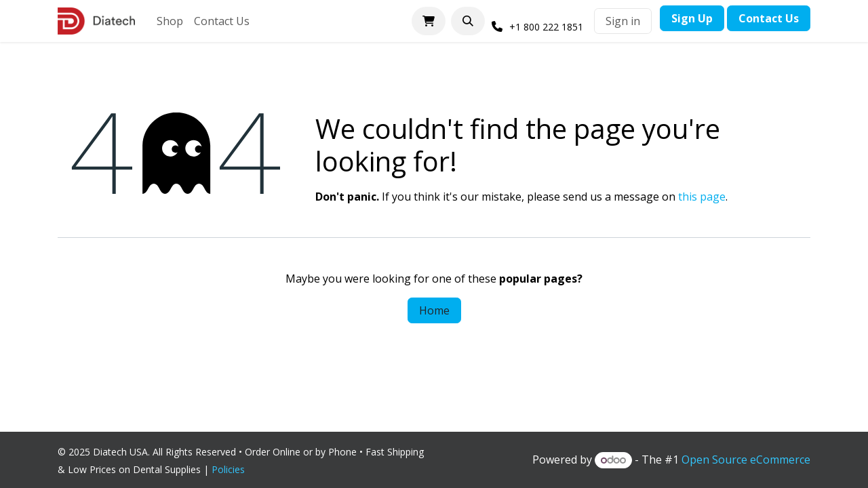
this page (702, 197)
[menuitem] (170, 21)
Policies (231, 469)
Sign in (623, 21)
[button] (468, 21)
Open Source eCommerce (746, 460)
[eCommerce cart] (429, 21)
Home (434, 310)
